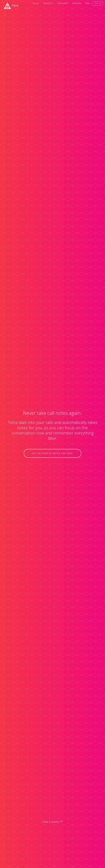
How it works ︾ (52, 822)
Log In (98, 3)
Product (48, 3)
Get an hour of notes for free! (52, 453)
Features (63, 3)
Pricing (77, 3)
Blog (36, 3)
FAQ (88, 3)
